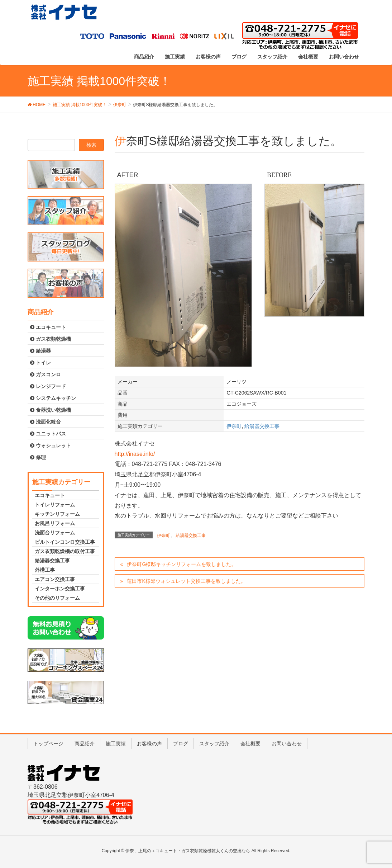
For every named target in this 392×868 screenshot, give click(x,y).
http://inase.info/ (135, 454)
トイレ (40, 363)
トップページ (48, 744)
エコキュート (48, 327)
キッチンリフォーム (57, 514)
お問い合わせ (287, 744)
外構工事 (45, 570)
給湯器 (40, 351)
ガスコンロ (46, 374)
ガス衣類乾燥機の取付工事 (65, 551)
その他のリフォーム (57, 598)
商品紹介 (85, 744)
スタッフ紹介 (214, 744)
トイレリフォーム (55, 505)
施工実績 (116, 744)
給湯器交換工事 (262, 426)
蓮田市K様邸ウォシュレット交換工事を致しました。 (186, 581)
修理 (38, 457)
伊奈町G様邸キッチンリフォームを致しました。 (181, 564)
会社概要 (250, 744)
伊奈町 (234, 426)
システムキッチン (53, 398)
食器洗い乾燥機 (51, 410)
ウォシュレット (51, 445)
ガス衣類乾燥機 (51, 339)
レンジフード (48, 386)
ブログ (181, 744)
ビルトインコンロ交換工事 (65, 542)
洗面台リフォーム (55, 533)
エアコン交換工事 (55, 579)
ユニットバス (48, 434)
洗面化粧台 (46, 422)
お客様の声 (149, 744)
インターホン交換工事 (60, 589)
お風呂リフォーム (55, 523)
